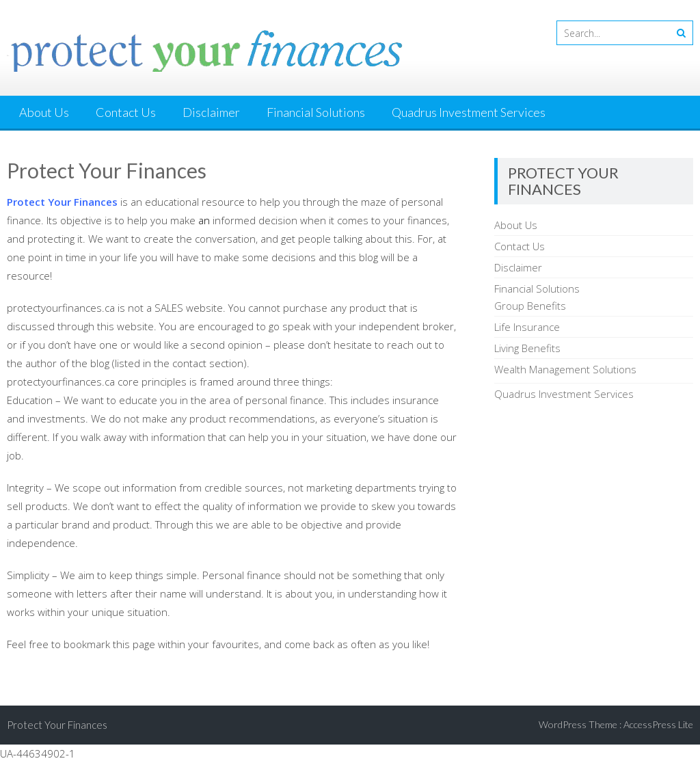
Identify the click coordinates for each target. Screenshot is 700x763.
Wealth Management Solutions (565, 369)
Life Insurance (527, 327)
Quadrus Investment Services (469, 112)
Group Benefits (530, 306)
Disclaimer (211, 112)
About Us (44, 112)
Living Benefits (527, 348)
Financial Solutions (316, 112)
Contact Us (126, 112)
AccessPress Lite (658, 724)
